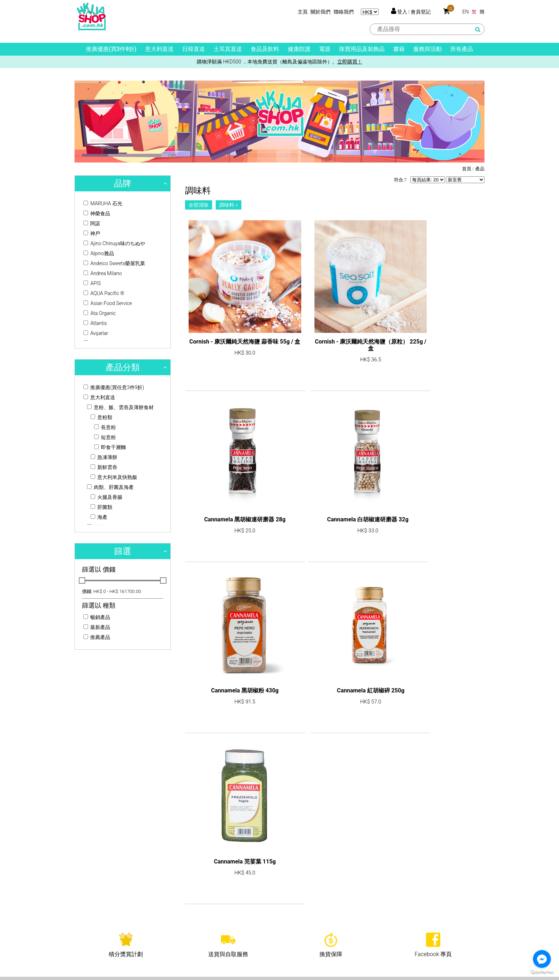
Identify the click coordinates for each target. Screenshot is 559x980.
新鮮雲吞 (104, 467)
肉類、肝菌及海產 (110, 487)
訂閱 (467, 773)
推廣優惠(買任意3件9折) (114, 387)
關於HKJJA (87, 895)
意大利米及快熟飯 (114, 477)
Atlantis (95, 323)
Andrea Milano (103, 273)
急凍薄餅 (104, 457)
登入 (402, 12)
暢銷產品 (97, 617)
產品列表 (191, 884)
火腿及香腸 (106, 497)
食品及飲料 (265, 49)
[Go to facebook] (542, 959)
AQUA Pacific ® (104, 293)
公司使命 (84, 906)
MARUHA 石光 (103, 203)
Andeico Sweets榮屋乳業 (114, 263)
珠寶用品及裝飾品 (362, 49)
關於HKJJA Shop (94, 884)
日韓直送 (194, 49)
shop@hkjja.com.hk (107, 791)
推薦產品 (97, 637)
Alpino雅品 (99, 253)
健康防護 (299, 49)
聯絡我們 (344, 12)
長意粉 (105, 427)
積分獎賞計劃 (302, 884)
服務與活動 (427, 49)
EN (466, 12)
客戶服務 (297, 895)
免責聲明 (297, 927)
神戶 (92, 233)
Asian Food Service (108, 303)
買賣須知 (297, 906)
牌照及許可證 (89, 916)
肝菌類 (101, 507)
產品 (480, 169)
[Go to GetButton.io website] (542, 973)
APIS (92, 283)
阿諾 (92, 223)
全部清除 (199, 205)
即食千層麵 (110, 447)
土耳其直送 (228, 49)
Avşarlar (96, 333)
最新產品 (97, 627)
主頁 (303, 12)
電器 (325, 49)
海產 (99, 517)
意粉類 (101, 417)
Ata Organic (100, 313)
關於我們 (320, 12)
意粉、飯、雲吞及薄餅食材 (120, 407)
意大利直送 (159, 49)
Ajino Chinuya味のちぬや (114, 243)
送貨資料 (297, 916)
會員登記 (421, 12)
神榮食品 (97, 213)
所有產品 (462, 49)
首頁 (467, 169)
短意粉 (105, 437)
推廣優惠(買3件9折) (111, 49)
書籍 (399, 49)
